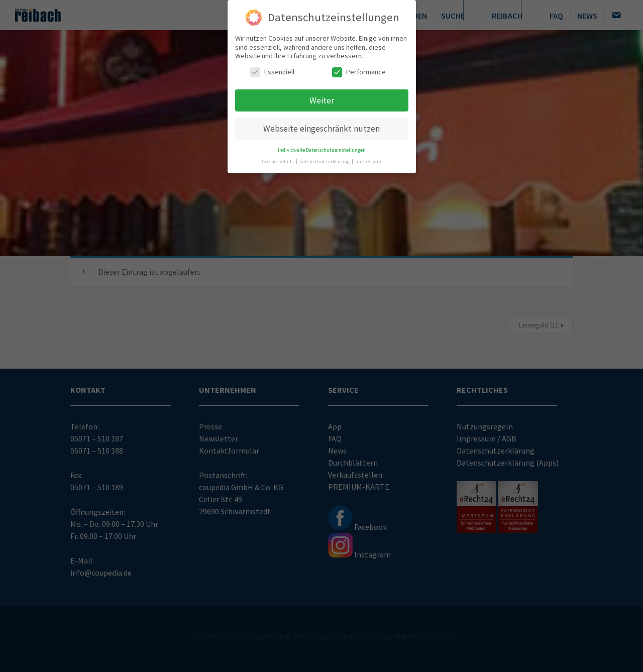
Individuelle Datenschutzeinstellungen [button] (322, 146)
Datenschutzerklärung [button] (325, 158)
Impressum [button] (368, 158)
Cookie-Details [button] (279, 158)
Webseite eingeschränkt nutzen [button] (321, 125)
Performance (359, 69)
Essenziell (272, 69)
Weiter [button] (322, 97)
